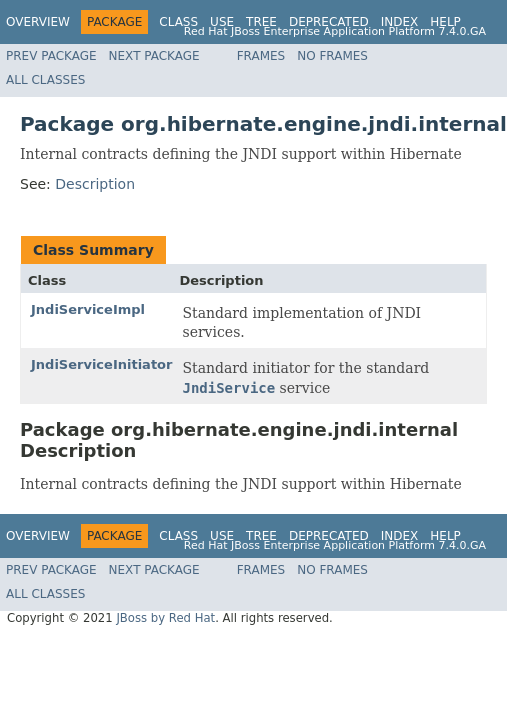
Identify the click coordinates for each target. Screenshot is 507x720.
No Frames (332, 56)
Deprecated (329, 22)
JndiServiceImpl (88, 309)
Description (95, 184)
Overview (38, 22)
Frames (261, 56)
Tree (261, 22)
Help (445, 22)
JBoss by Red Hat (165, 618)
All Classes (45, 80)
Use (222, 22)
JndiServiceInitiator (101, 364)
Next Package (154, 56)
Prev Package (51, 56)
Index (400, 22)
